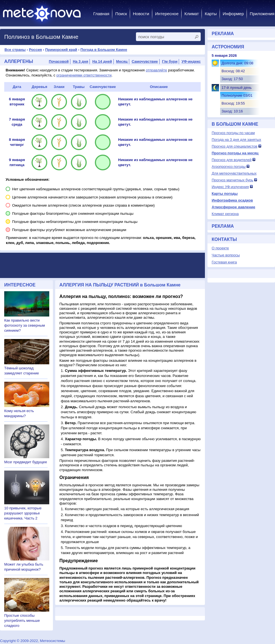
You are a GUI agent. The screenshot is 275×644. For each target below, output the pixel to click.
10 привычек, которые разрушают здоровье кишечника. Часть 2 (23, 513)
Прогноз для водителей (232, 160)
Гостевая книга (224, 262)
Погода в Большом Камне (104, 50)
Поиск (121, 14)
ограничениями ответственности (84, 75)
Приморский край (61, 50)
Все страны (15, 50)
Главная (101, 14)
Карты (211, 14)
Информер (233, 14)
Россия (35, 50)
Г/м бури (170, 61)
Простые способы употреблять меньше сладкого (22, 621)
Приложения (262, 14)
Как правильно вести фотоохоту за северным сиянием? (25, 325)
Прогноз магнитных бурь (232, 180)
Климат (192, 14)
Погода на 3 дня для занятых (236, 140)
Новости (141, 14)
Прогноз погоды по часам (233, 133)
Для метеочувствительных (234, 173)
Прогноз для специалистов (234, 146)
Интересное (167, 14)
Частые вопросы (226, 255)
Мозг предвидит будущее (26, 462)
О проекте (220, 248)
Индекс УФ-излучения (230, 187)
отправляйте (156, 70)
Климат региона (225, 214)
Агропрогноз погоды (229, 167)
